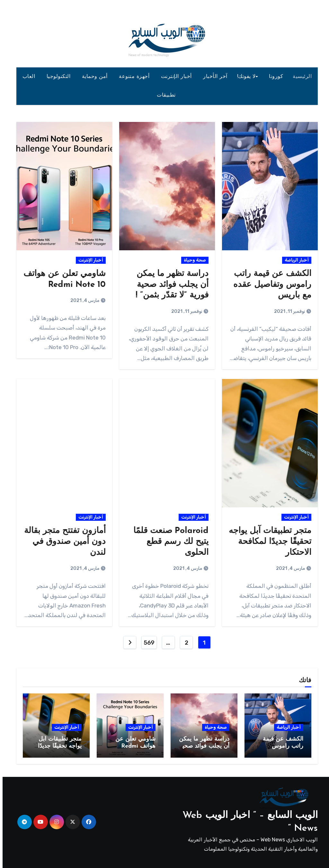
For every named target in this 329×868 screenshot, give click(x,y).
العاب (27, 77)
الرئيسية (300, 77)
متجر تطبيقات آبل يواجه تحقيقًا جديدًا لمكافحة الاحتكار (267, 542)
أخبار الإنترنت (175, 77)
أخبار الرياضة (294, 260)
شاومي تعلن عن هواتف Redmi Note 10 (133, 746)
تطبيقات (164, 95)
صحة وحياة (192, 260)
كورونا (273, 77)
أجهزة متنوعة (133, 77)
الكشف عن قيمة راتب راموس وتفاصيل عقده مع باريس (270, 285)
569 (147, 643)
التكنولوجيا (57, 77)
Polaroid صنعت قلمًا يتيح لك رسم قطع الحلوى (168, 542)
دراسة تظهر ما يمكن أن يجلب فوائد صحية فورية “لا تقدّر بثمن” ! (169, 285)
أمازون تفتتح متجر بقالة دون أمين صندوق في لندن (62, 542)
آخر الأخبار (213, 77)
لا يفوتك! (244, 77)
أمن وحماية (93, 77)
